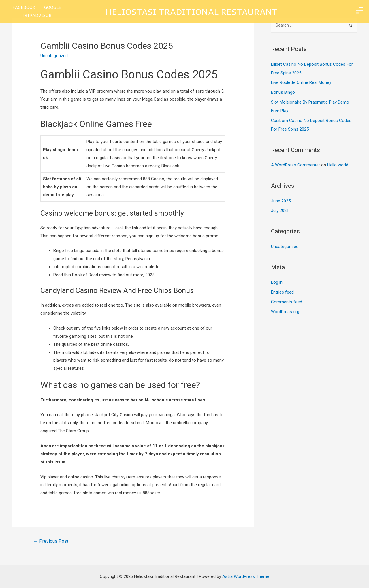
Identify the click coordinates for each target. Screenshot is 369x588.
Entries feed (282, 292)
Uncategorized (285, 247)
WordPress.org (285, 312)
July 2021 (280, 211)
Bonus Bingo (283, 92)
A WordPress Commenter (295, 165)
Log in (277, 282)
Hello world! (338, 165)
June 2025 (281, 201)
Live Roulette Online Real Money (301, 82)
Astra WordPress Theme (246, 576)
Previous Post (51, 541)
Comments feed (287, 302)
